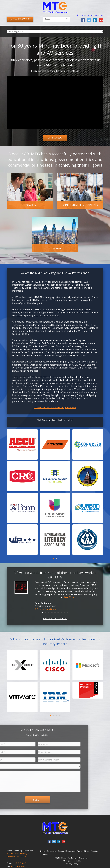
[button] (22, 444)
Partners (78, 851)
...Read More (68, 597)
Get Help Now (55, 138)
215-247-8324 (86, 16)
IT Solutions (51, 851)
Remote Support (20, 19)
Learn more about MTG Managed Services (55, 407)
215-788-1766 (18, 866)
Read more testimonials (55, 618)
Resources (69, 851)
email (99, 16)
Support (61, 851)
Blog (85, 851)
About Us (92, 851)
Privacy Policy (72, 863)
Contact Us (46, 854)
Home (43, 851)
